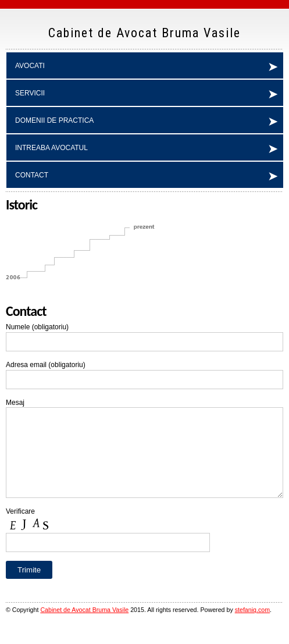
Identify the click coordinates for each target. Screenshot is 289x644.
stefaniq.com (252, 627)
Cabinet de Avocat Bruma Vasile (84, 627)
